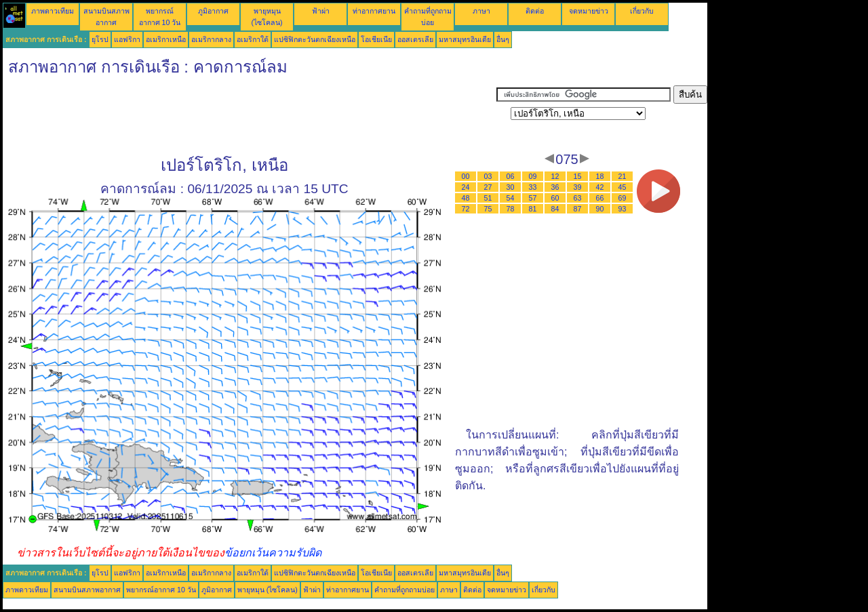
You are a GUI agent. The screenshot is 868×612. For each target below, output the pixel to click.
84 (555, 209)
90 (600, 209)
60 (555, 198)
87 (578, 209)
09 (533, 176)
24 (466, 187)
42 (600, 187)
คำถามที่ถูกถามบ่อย (405, 590)
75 (488, 209)
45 (623, 187)
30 (511, 187)
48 (466, 198)
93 (623, 209)
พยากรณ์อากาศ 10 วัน (161, 590)
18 (600, 176)
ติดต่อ (535, 11)
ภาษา (481, 11)
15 (578, 176)
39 (578, 187)
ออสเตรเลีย (415, 39)
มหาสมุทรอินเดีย (465, 39)
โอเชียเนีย (376, 39)
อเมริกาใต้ (253, 39)
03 (488, 176)
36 (555, 187)
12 (555, 176)
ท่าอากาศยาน (374, 11)
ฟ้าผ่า (321, 11)
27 (488, 187)
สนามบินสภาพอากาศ (87, 590)
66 (600, 198)
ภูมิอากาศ (213, 11)
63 (578, 198)
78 (511, 209)
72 (466, 209)
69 (623, 198)
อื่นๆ (503, 39)
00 (466, 176)
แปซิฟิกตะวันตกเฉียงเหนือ (315, 39)
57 (533, 198)
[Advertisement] (250, 116)
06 (511, 176)
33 (533, 187)
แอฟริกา (127, 39)
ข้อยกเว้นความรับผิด (273, 553)
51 (488, 198)
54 (511, 198)
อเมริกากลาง (211, 39)
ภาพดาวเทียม (53, 11)
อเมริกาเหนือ (166, 39)
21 (623, 176)
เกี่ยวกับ (642, 11)
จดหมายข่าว (589, 11)
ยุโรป (100, 39)
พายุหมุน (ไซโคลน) (268, 590)
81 (533, 209)
